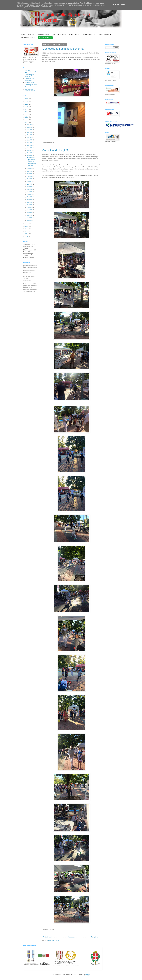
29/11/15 (30, 135)
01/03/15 (30, 205)
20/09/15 (30, 156)
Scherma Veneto (30, 82)
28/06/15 (30, 176)
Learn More (115, 5)
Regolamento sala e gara (29, 38)
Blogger (88, 975)
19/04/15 (30, 192)
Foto (53, 34)
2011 (27, 231)
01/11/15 (30, 145)
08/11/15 (30, 143)
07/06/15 (30, 179)
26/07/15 (30, 174)
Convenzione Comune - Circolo (30, 90)
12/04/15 (30, 194)
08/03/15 (30, 202)
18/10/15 (30, 148)
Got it (123, 5)
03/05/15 (30, 187)
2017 (27, 117)
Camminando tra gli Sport (57, 150)
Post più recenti (48, 937)
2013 (27, 226)
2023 (27, 102)
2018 (27, 115)
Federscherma (29, 87)
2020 (27, 109)
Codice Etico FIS (74, 34)
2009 (27, 236)
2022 (27, 104)
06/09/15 (30, 171)
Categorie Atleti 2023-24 (89, 34)
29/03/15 (30, 197)
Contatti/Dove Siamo (43, 34)
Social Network (62, 34)
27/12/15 (30, 125)
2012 (27, 229)
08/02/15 (30, 213)
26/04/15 (30, 189)
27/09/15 (30, 153)
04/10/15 (30, 150)
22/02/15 (30, 207)
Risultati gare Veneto (31, 85)
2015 (27, 122)
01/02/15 (30, 215)
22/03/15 (30, 200)
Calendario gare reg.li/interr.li (30, 79)
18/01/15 (30, 218)
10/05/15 (30, 184)
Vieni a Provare (45, 38)
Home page (72, 937)
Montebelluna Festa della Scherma (63, 49)
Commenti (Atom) (53, 940)
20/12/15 (30, 127)
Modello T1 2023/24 (105, 34)
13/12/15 (30, 130)
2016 (27, 120)
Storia (23, 34)
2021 (27, 107)
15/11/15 (30, 140)
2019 (27, 112)
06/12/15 (30, 132)
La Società (31, 34)
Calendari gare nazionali (29, 76)
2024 (27, 99)
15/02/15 (30, 210)
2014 (27, 224)
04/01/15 (30, 220)
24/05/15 (30, 181)
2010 (27, 234)
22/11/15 (30, 137)
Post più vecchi (96, 937)
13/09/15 (30, 168)
